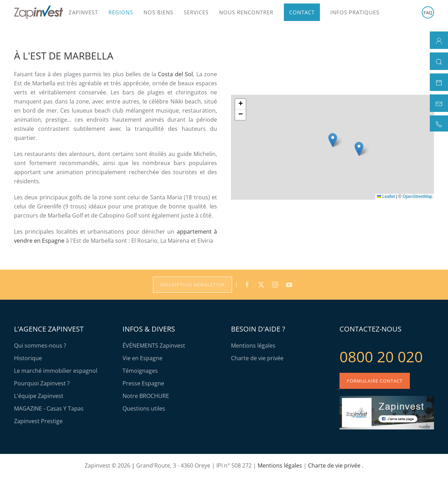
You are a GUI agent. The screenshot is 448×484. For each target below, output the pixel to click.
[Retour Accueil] (38, 12)
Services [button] (196, 12)
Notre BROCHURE (146, 396)
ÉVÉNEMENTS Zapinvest (154, 346)
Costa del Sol (175, 74)
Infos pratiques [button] (355, 12)
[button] (333, 140)
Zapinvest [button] (83, 12)
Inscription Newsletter (192, 285)
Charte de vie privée (257, 358)
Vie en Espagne (142, 358)
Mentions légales (253, 346)
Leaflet (386, 197)
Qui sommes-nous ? (40, 346)
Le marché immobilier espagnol (56, 371)
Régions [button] (121, 12)
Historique (28, 358)
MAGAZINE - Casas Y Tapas (49, 408)
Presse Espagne (143, 383)
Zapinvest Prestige (38, 421)
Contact (302, 12)
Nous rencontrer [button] (246, 12)
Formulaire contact (375, 381)
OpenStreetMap (417, 197)
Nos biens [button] (158, 12)
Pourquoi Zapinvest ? (42, 383)
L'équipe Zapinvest (39, 396)
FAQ (428, 13)
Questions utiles (144, 408)
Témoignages (140, 371)
